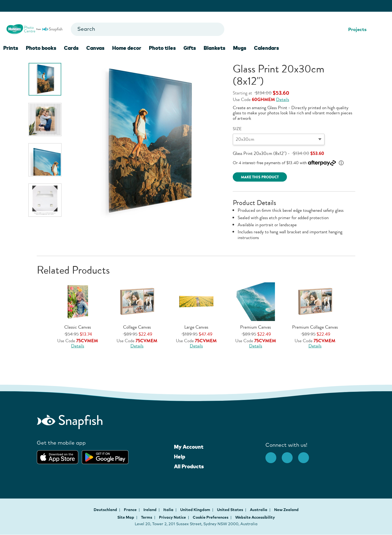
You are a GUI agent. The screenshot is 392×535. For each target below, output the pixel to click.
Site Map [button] (126, 517)
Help (180, 457)
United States (230, 510)
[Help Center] (373, 29)
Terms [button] (147, 517)
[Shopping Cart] (382, 29)
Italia (169, 510)
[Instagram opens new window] (290, 455)
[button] (350, 309)
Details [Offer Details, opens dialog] (283, 100)
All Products (189, 466)
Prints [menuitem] (11, 48)
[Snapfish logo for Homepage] (34, 28)
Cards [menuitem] (71, 48)
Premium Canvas (255, 327)
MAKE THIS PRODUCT (260, 177)
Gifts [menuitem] (190, 48)
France (131, 510)
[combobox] (147, 29)
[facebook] (274, 455)
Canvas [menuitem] (95, 48)
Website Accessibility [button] (255, 517)
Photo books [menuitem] (41, 48)
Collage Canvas (137, 327)
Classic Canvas (78, 327)
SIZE (237, 129)
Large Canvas (196, 327)
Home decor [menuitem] (127, 48)
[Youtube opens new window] (306, 455)
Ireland (150, 510)
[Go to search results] (215, 29)
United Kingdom (196, 510)
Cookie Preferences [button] (211, 517)
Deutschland (106, 510)
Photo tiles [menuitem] (162, 48)
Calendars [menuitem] (267, 48)
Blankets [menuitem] (215, 48)
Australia (259, 510)
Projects (354, 29)
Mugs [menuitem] (240, 48)
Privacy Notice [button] (172, 517)
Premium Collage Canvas (315, 327)
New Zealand (286, 510)
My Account (189, 447)
